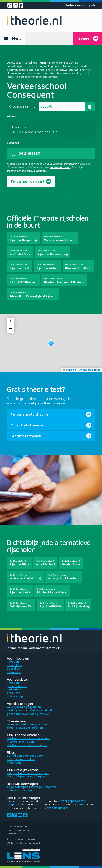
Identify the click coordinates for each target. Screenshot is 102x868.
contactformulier (60, 167)
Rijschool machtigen (20, 742)
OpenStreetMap (90, 370)
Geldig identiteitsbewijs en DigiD (29, 710)
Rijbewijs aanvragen (20, 790)
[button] (51, 343)
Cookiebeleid (14, 833)
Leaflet (69, 370)
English (89, 5)
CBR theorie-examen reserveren (28, 738)
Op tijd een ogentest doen (25, 756)
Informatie (14, 672)
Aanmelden (15, 665)
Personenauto (17, 686)
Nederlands (74, 5)
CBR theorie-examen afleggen (27, 745)
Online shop (15, 696)
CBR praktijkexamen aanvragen (28, 773)
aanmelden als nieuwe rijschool (27, 171)
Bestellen (14, 669)
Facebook (77, 804)
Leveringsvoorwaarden (20, 830)
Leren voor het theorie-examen (28, 724)
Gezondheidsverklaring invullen (28, 714)
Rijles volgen (15, 763)
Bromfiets (14, 693)
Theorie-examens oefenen (25, 728)
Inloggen (13, 662)
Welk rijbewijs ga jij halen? (25, 707)
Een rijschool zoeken (21, 759)
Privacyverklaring (18, 826)
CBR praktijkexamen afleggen (27, 776)
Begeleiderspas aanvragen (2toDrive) (32, 787)
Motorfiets (14, 689)
